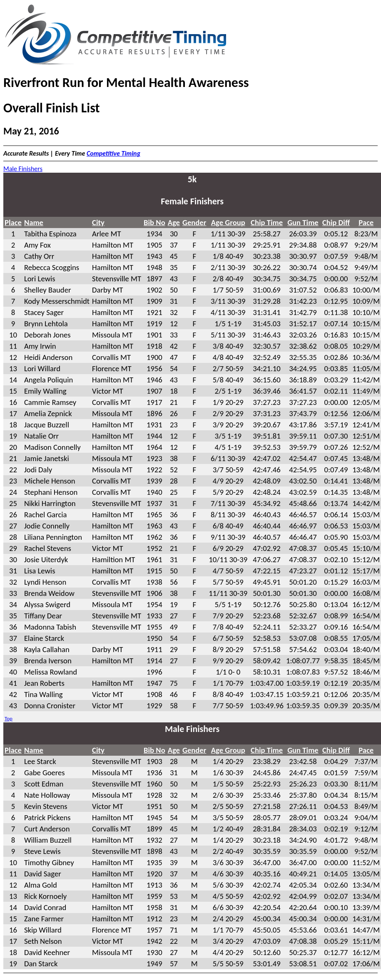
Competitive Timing (113, 153)
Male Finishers (23, 169)
